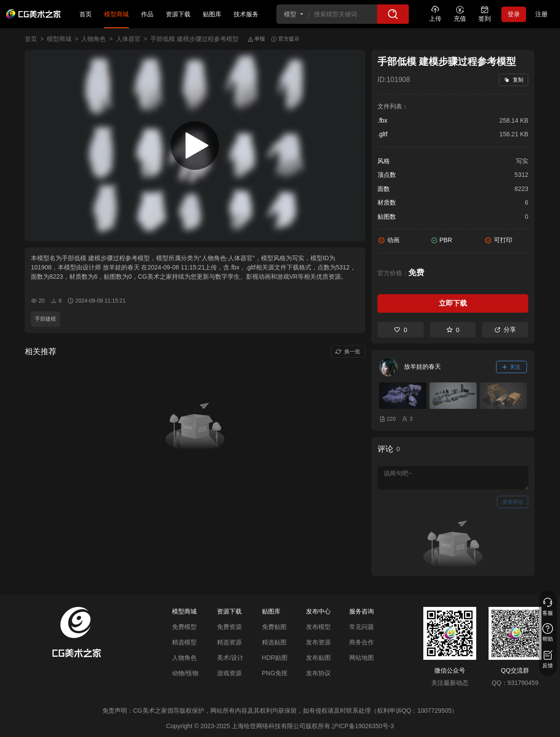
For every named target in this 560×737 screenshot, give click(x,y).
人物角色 (93, 39)
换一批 (348, 352)
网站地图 (362, 658)
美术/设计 (230, 658)
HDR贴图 (275, 658)
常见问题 (362, 627)
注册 (541, 14)
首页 (86, 14)
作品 (147, 14)
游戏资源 (229, 673)
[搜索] (393, 14)
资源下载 (178, 14)
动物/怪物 (185, 673)
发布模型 (318, 627)
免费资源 (229, 627)
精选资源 (229, 642)
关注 (511, 367)
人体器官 (128, 39)
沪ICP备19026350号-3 (363, 726)
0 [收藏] (453, 330)
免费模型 (184, 627)
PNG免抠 (275, 673)
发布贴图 (318, 658)
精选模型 (184, 642)
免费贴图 (274, 627)
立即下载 (453, 303)
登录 (514, 14)
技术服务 (246, 14)
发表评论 (513, 502)
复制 (513, 80)
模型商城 (116, 14)
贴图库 (212, 14)
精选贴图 (274, 642)
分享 (505, 329)
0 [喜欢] (400, 330)
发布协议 (318, 673)
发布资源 (318, 642)
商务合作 (362, 642)
